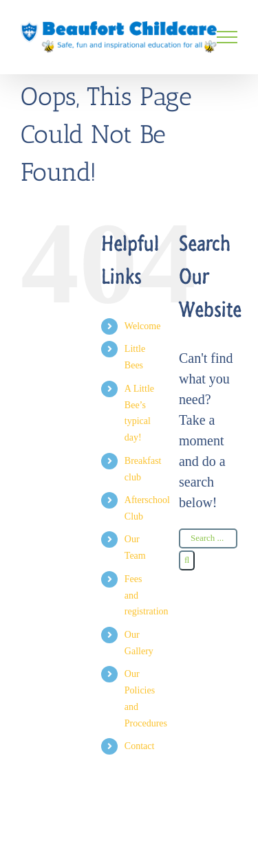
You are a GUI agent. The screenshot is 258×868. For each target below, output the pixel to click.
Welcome (143, 326)
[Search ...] (208, 538)
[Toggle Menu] (227, 37)
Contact (140, 746)
